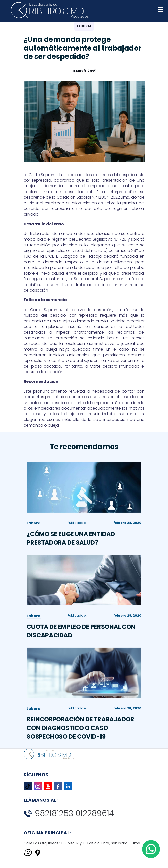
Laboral (34, 526)
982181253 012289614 (69, 813)
